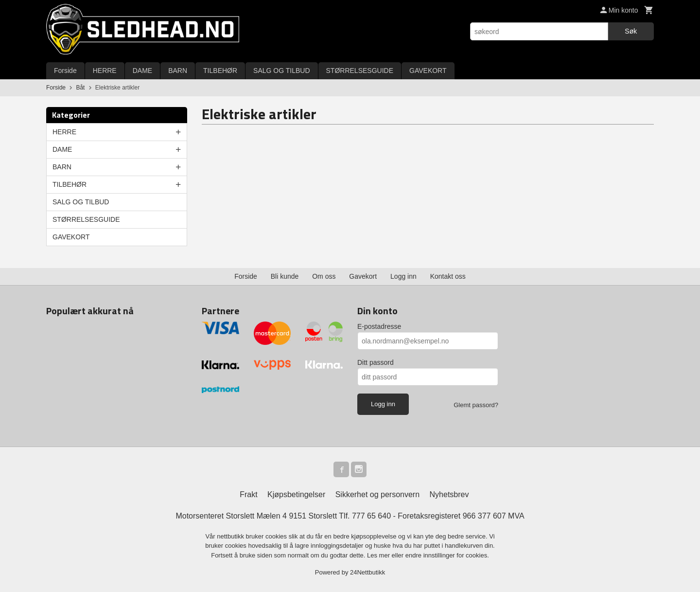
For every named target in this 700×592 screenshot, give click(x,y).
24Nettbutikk (367, 572)
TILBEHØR (220, 71)
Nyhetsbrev (449, 494)
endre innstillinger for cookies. (447, 555)
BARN (178, 71)
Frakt (248, 494)
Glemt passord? (476, 405)
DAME (142, 71)
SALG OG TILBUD (281, 71)
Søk (631, 31)
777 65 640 (371, 516)
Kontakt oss (448, 276)
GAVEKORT (428, 71)
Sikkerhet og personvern (377, 494)
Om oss (324, 276)
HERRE (105, 71)
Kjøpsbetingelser (296, 494)
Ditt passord (376, 362)
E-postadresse (379, 326)
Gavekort (363, 276)
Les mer (379, 555)
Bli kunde (285, 276)
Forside (65, 71)
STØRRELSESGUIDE (360, 71)
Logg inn (403, 276)
